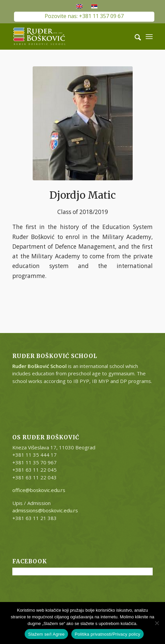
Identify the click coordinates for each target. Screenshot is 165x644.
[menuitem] (134, 36)
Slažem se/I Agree (46, 634)
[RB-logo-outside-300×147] (68, 36)
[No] (157, 623)
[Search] (134, 36)
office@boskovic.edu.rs (39, 490)
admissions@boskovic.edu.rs (45, 510)
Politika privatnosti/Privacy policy (107, 634)
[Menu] (149, 36)
